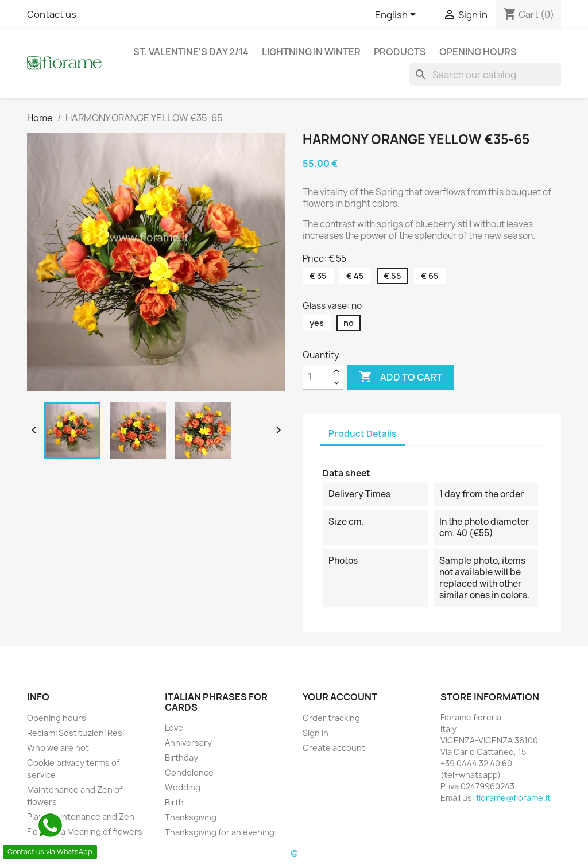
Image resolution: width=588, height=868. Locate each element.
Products (400, 52)
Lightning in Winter (311, 52)
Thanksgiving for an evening (220, 832)
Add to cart (401, 377)
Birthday (181, 757)
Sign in (316, 733)
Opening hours (478, 52)
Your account (340, 697)
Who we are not (58, 748)
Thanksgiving (191, 817)
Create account (334, 748)
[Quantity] (316, 377)
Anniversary (188, 743)
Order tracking (331, 718)
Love (174, 728)
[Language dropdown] (397, 15)
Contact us (52, 14)
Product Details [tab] (362, 434)
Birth (174, 802)
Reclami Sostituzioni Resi (76, 733)
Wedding (183, 787)
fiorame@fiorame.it (513, 798)
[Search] (485, 75)
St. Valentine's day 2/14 (191, 52)
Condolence (189, 772)
